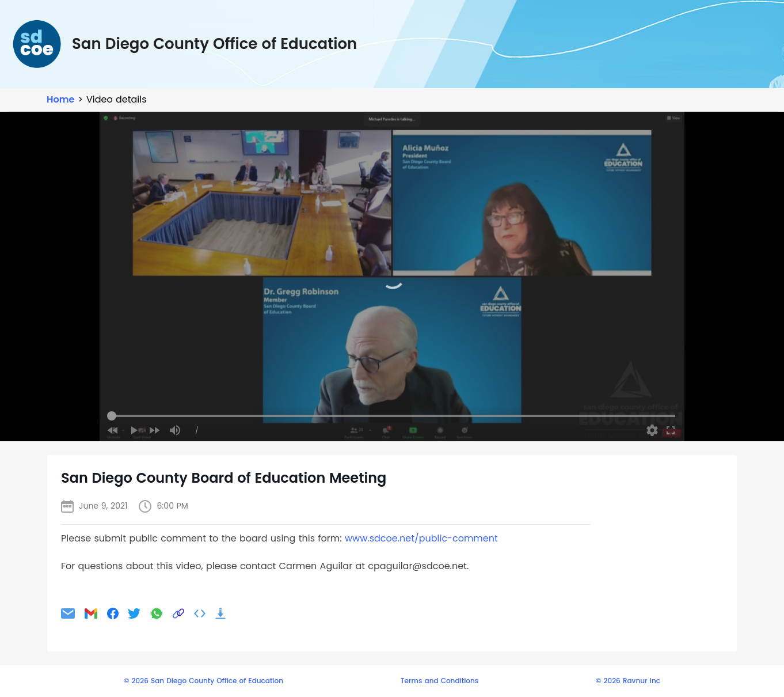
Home (60, 99)
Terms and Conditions (439, 681)
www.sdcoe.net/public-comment (421, 538)
